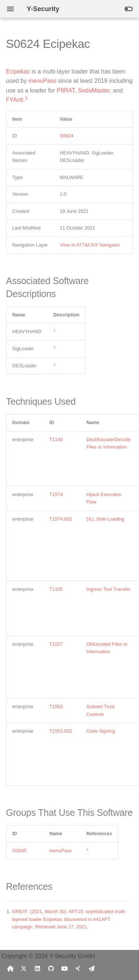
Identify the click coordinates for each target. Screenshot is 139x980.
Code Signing (101, 731)
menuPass (42, 81)
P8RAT (66, 90)
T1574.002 (61, 519)
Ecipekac (18, 71)
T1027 (56, 644)
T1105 (56, 589)
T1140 (56, 439)
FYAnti (15, 100)
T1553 (56, 706)
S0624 (67, 136)
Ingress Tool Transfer (108, 589)
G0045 (19, 851)
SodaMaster (94, 90)
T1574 (56, 494)
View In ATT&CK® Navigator (90, 245)
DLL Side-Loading (105, 519)
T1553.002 (61, 731)
